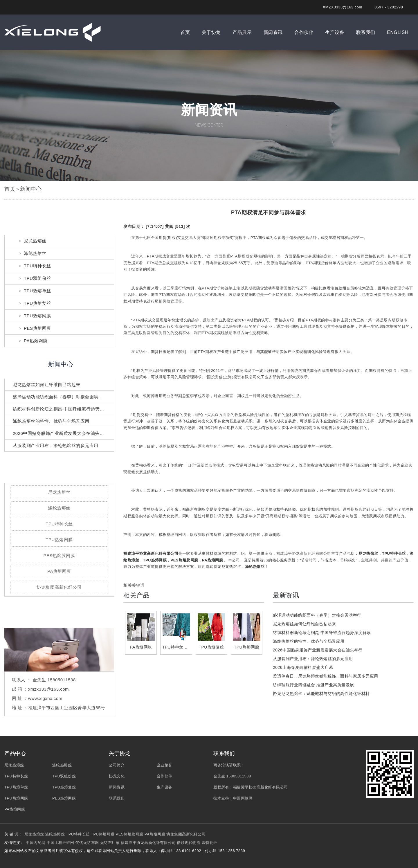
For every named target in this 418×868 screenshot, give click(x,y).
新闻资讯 (273, 32)
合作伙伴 (304, 32)
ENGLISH (398, 32)
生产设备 (335, 32)
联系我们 (366, 32)
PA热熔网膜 (36, 341)
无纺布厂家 (110, 843)
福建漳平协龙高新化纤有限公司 (151, 553)
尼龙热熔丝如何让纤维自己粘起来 (47, 385)
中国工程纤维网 (61, 843)
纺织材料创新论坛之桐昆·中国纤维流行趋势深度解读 (65, 409)
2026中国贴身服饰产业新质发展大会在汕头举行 (61, 433)
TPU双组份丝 (37, 278)
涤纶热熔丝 (35, 253)
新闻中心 (31, 189)
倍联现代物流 (189, 843)
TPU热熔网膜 (37, 316)
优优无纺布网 (87, 843)
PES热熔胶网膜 (59, 555)
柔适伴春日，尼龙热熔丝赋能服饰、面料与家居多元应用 (326, 676)
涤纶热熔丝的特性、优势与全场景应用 (51, 421)
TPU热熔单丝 (37, 291)
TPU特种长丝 (37, 266)
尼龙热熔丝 (35, 241)
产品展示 (242, 32)
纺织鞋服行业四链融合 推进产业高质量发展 (313, 685)
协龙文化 (117, 776)
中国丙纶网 (243, 798)
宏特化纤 (210, 843)
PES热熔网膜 (37, 328)
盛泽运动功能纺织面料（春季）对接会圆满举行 (60, 397)
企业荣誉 (165, 765)
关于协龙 (211, 32)
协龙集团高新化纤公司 (59, 587)
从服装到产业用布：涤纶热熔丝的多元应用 (56, 445)
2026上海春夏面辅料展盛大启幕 (303, 667)
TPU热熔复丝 (37, 303)
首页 (185, 32)
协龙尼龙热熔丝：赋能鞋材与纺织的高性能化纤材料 (321, 694)
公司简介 (117, 765)
